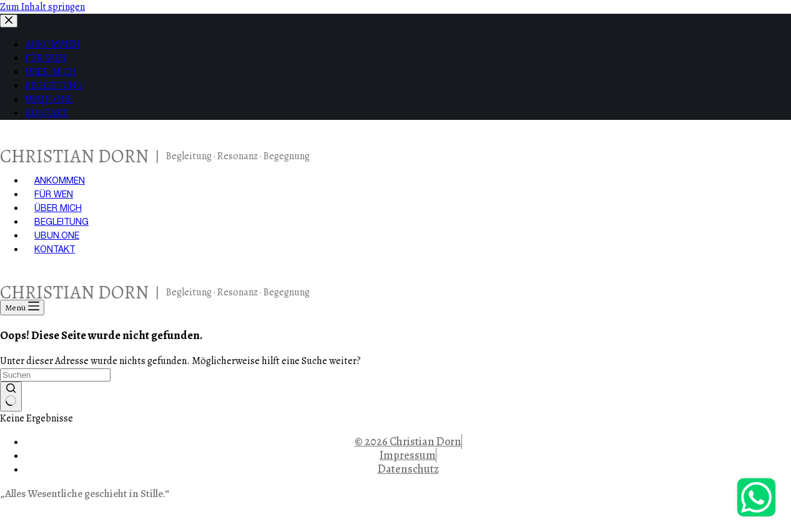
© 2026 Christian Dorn (408, 441)
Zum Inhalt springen (42, 7)
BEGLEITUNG (61, 222)
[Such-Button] (11, 397)
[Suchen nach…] (55, 375)
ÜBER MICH (58, 208)
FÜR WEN (54, 194)
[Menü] (22, 308)
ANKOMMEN (60, 180)
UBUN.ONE (57, 235)
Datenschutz (408, 469)
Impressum (408, 455)
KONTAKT (55, 249)
